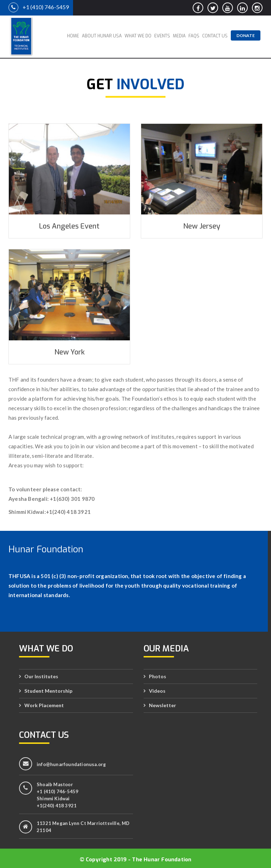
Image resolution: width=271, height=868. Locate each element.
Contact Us (215, 36)
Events (162, 36)
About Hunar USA (102, 36)
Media (179, 36)
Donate (246, 35)
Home (73, 36)
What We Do (138, 36)
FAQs (194, 36)
